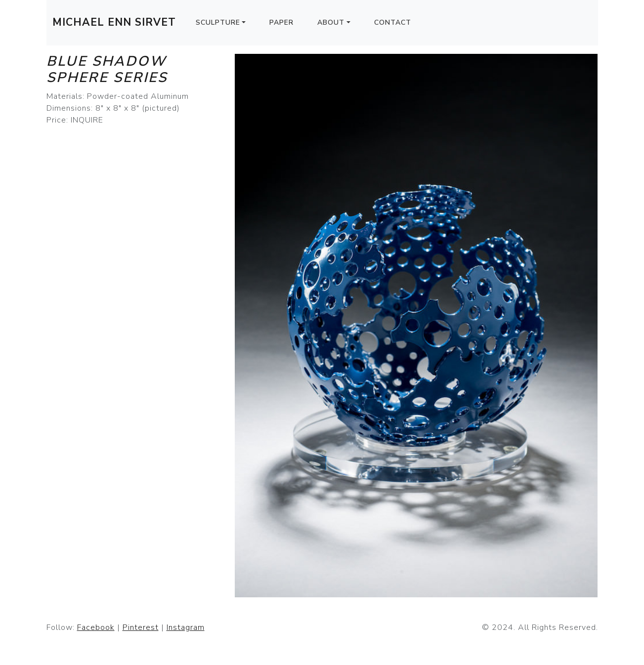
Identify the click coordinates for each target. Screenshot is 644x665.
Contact (393, 22)
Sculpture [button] (218, 22)
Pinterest (141, 627)
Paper (281, 22)
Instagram (186, 627)
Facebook (96, 627)
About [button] (331, 22)
